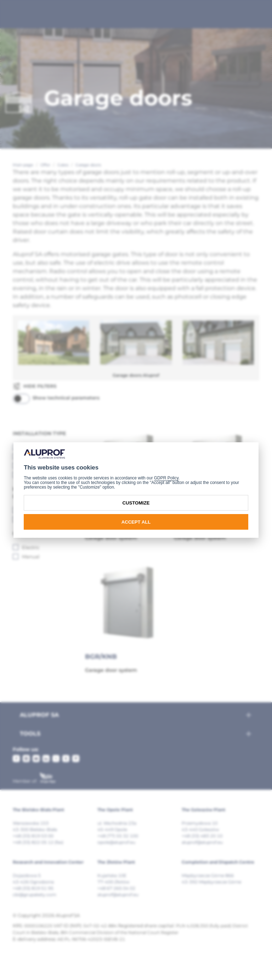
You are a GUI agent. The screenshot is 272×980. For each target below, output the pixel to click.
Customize (136, 503)
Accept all (136, 522)
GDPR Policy (166, 478)
